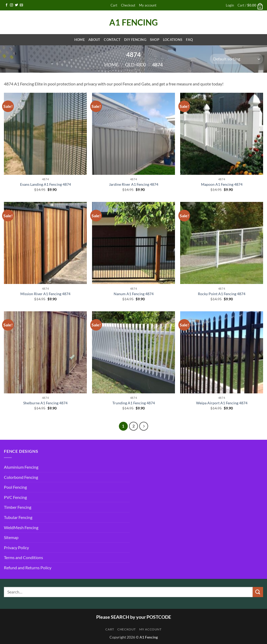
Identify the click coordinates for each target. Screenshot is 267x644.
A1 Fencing (133, 22)
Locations (173, 40)
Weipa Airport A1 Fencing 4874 (222, 403)
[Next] (144, 426)
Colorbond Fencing (21, 477)
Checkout (128, 5)
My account (148, 5)
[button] (230, 5)
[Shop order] (236, 59)
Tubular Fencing (18, 517)
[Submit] (258, 592)
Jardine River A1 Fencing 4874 (134, 184)
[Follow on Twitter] (16, 5)
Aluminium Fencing (21, 467)
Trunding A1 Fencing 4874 (134, 403)
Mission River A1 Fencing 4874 (45, 294)
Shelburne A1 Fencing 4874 (45, 403)
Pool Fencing (15, 487)
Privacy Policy (16, 547)
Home (80, 40)
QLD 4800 (136, 65)
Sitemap (11, 537)
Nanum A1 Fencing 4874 (134, 294)
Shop (155, 40)
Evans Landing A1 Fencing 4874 (45, 184)
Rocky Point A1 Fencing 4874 (222, 294)
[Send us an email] (21, 5)
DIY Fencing (135, 40)
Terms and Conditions (23, 557)
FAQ (189, 40)
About (94, 40)
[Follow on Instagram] (11, 5)
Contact (112, 40)
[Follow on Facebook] (7, 5)
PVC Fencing (15, 497)
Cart (114, 5)
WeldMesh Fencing (21, 527)
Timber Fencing (18, 507)
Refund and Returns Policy (28, 568)
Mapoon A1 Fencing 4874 (222, 184)
